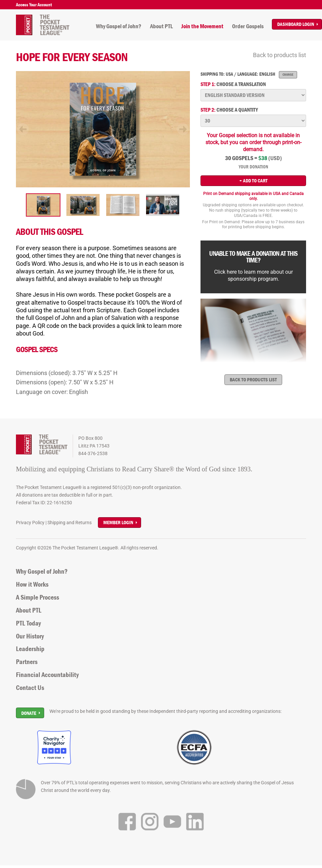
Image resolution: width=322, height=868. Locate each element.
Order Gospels (248, 26)
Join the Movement (202, 26)
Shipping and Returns (70, 523)
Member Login (118, 522)
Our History (30, 636)
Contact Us (30, 688)
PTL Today (28, 623)
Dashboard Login (296, 24)
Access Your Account (34, 5)
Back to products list (280, 55)
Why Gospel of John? (119, 26)
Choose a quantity (229, 110)
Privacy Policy (30, 523)
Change (288, 75)
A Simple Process (38, 597)
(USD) (275, 158)
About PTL (161, 26)
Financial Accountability (47, 675)
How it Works (32, 584)
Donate (29, 713)
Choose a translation (233, 84)
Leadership (30, 649)
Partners (27, 662)
